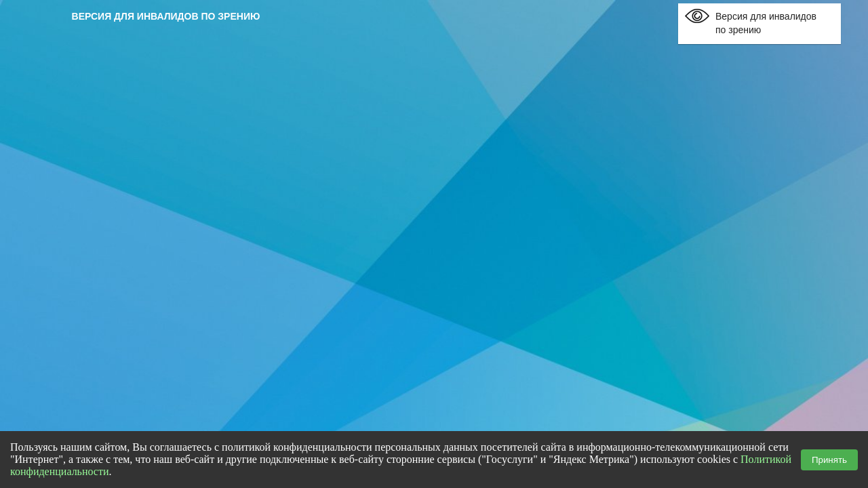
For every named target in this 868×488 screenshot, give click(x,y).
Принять (829, 460)
